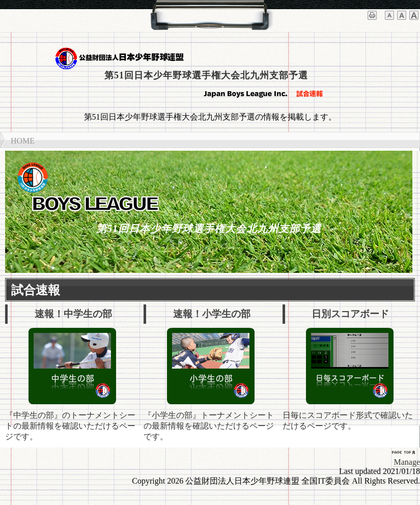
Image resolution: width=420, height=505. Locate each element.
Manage (407, 462)
